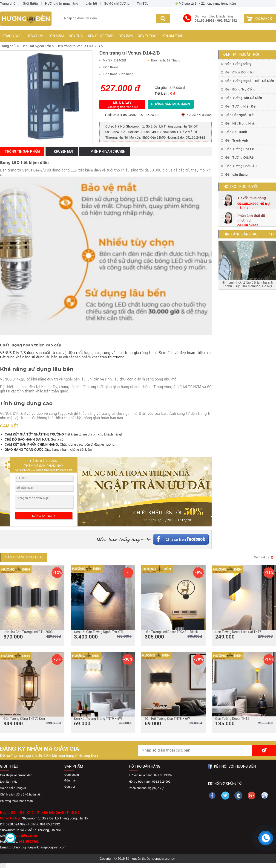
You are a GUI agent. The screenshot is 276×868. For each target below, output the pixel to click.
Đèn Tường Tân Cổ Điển (244, 98)
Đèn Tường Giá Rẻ (239, 157)
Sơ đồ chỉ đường (199, 115)
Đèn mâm (56, 36)
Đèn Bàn (126, 36)
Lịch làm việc (9, 782)
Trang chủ (12, 36)
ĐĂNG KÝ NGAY (44, 516)
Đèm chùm (72, 775)
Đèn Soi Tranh (236, 132)
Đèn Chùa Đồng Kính (241, 72)
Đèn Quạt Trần (101, 36)
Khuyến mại (63, 151)
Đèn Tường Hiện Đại (241, 106)
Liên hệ (91, 3)
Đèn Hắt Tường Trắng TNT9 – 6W (98, 719)
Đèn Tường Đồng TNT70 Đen (24, 719)
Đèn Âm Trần (172, 36)
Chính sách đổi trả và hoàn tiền (21, 794)
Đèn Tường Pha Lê (240, 149)
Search (163, 19)
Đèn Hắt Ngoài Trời (241, 54)
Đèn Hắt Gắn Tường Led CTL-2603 (28, 632)
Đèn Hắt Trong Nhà (240, 123)
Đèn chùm (35, 36)
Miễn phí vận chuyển (108, 151)
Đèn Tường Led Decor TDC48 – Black (171, 632)
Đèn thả (76, 36)
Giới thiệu (30, 3)
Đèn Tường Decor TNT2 (232, 719)
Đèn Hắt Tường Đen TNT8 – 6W (167, 719)
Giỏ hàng (264, 19)
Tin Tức (143, 3)
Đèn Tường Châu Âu (241, 166)
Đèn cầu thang (237, 174)
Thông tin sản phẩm (22, 151)
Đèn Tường (147, 36)
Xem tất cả (262, 557)
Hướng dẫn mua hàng (62, 3)
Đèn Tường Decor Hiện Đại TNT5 (238, 632)
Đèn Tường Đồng (238, 64)
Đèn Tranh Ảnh (237, 140)
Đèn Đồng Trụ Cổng (240, 89)
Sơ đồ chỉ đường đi (13, 788)
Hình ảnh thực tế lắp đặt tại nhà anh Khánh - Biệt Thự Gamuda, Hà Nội (247, 284)
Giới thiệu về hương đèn (16, 775)
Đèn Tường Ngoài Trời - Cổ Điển (250, 81)
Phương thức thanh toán (16, 801)
